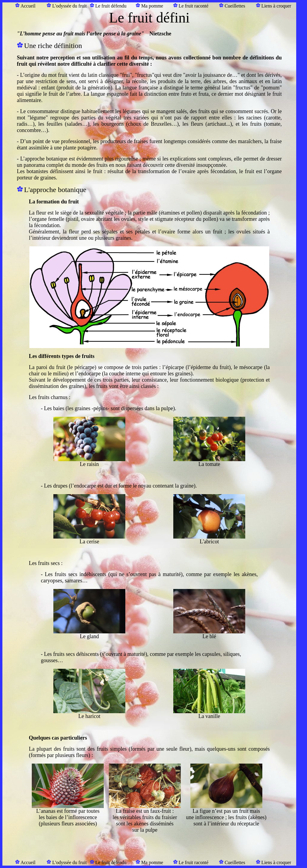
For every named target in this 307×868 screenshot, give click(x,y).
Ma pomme (152, 6)
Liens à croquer (276, 6)
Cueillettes (235, 6)
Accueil (28, 6)
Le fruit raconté (194, 6)
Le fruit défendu (111, 6)
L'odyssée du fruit (69, 6)
